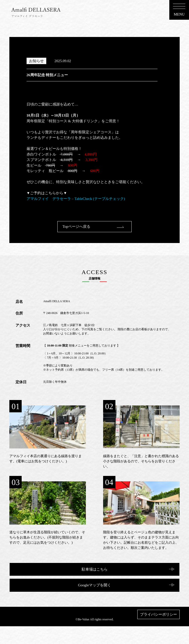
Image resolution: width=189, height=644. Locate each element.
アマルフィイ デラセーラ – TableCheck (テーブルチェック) (76, 206)
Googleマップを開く (94, 585)
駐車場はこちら (95, 569)
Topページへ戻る (76, 234)
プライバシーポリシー (158, 614)
